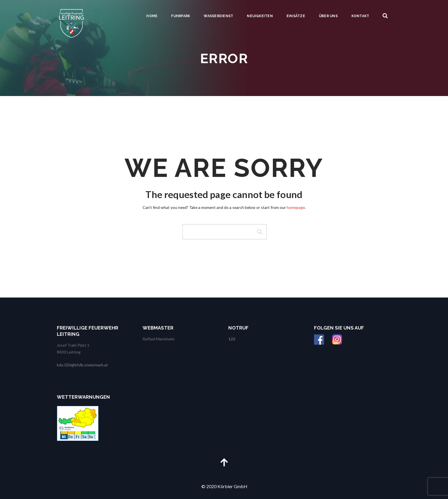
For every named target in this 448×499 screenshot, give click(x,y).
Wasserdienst (218, 16)
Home (152, 16)
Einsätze (296, 16)
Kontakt (360, 16)
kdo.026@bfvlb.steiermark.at (82, 365)
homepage (296, 207)
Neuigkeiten (260, 16)
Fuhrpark (181, 16)
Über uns (328, 16)
